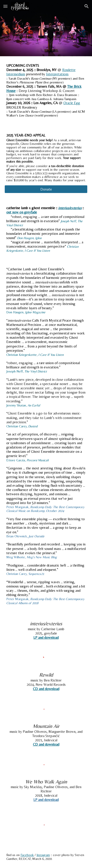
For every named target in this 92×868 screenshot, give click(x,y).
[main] (46, 90)
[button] (5, 6)
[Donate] (46, 189)
